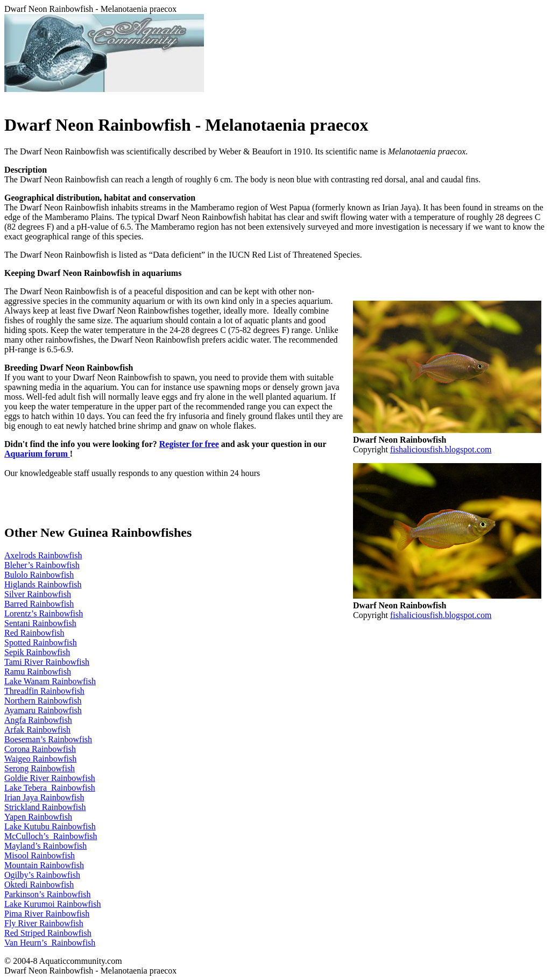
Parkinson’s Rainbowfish (47, 894)
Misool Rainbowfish (40, 855)
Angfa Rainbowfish (38, 720)
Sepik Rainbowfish (37, 652)
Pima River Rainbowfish (47, 914)
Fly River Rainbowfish (44, 923)
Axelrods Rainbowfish (43, 555)
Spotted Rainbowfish (41, 642)
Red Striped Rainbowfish (48, 933)
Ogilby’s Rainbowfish (42, 875)
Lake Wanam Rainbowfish (50, 681)
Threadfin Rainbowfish (44, 691)
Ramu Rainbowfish (38, 672)
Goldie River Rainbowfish (50, 778)
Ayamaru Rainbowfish (43, 710)
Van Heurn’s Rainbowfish (50, 943)
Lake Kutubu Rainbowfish (50, 826)
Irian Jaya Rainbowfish (44, 797)
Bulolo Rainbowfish (39, 575)
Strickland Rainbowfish (45, 807)
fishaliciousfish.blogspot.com (441, 449)
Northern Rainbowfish (43, 701)
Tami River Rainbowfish (47, 662)
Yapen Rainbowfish (38, 817)
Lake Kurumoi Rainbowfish (53, 904)
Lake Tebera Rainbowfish (50, 788)
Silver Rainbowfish (38, 594)
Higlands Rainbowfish (43, 584)
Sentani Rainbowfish (40, 623)
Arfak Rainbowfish (37, 730)
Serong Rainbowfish (40, 768)
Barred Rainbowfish (39, 604)
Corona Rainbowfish (40, 749)
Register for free (189, 444)
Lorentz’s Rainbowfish (44, 613)
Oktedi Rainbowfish (39, 885)
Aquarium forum (37, 454)
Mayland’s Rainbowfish (45, 846)
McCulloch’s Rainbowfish (51, 836)
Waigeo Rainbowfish (40, 759)
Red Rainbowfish (34, 633)
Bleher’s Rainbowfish (42, 565)
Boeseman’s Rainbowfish (48, 739)
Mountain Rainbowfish (44, 865)
